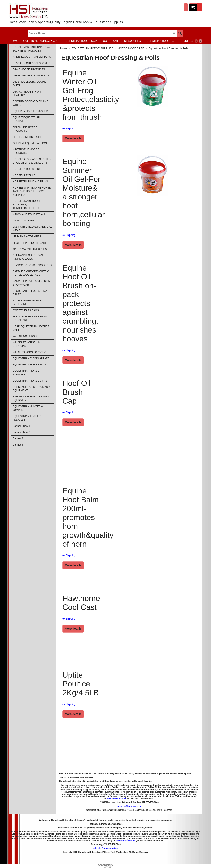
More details (73, 138)
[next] (200, 41)
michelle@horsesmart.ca (129, 806)
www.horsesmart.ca (116, 799)
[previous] (196, 41)
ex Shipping (69, 129)
